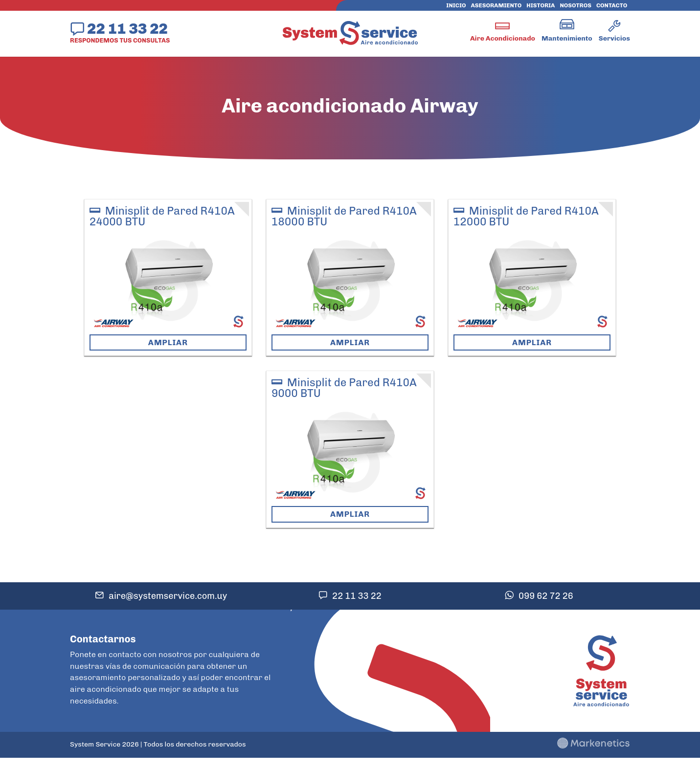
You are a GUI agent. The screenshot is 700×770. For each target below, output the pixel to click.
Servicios (614, 38)
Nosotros (575, 5)
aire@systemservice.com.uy (168, 596)
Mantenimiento (567, 38)
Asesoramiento (497, 5)
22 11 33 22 (127, 28)
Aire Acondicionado (503, 38)
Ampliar (168, 342)
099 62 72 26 (546, 596)
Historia (541, 5)
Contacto (612, 5)
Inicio (456, 5)
